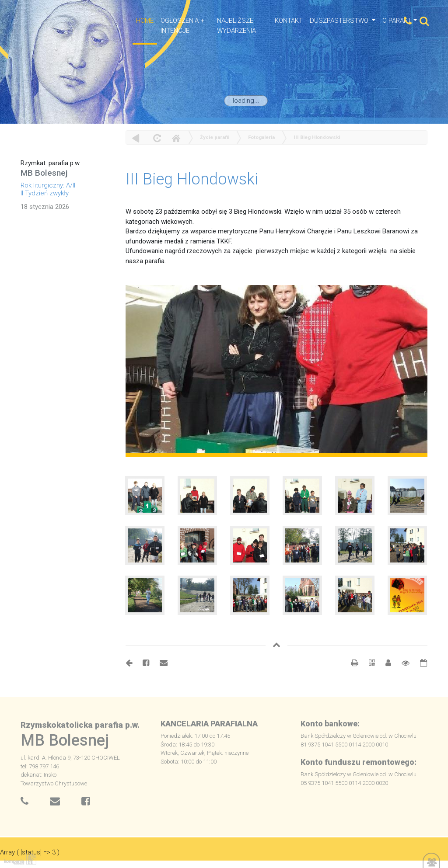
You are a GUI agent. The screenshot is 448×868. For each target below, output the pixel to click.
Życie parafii (215, 137)
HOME (145, 21)
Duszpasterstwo (340, 21)
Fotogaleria (261, 137)
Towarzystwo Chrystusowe (54, 783)
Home (176, 138)
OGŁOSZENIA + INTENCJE (182, 26)
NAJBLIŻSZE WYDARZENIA (236, 26)
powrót (136, 138)
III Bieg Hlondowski (317, 137)
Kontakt (289, 21)
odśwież (156, 138)
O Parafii (397, 21)
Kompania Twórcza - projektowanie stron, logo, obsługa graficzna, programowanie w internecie (18, 859)
